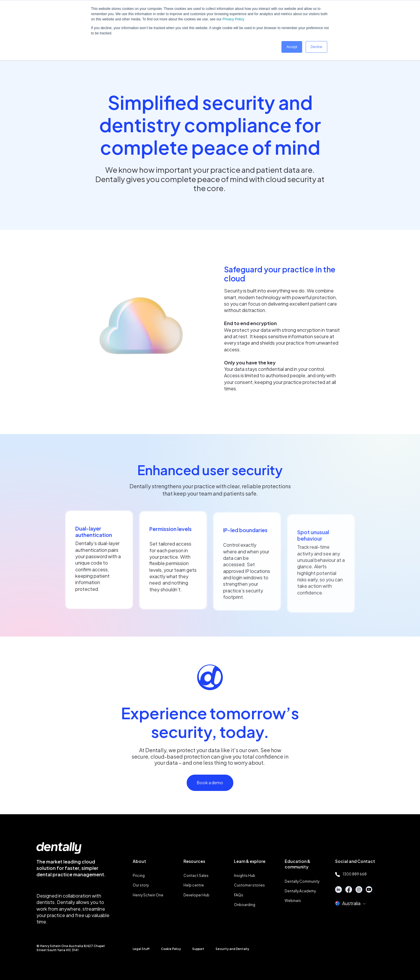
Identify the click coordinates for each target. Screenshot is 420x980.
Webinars (293, 901)
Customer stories (249, 885)
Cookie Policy (171, 949)
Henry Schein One (148, 895)
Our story (141, 885)
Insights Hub (245, 876)
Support (198, 949)
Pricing (139, 876)
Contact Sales (196, 876)
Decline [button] (316, 47)
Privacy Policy (233, 19)
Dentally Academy (300, 891)
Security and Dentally (232, 949)
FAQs (239, 895)
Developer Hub (196, 895)
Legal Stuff (141, 949)
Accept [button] (292, 47)
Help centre (194, 885)
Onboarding (245, 905)
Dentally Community (302, 881)
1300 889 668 (351, 874)
